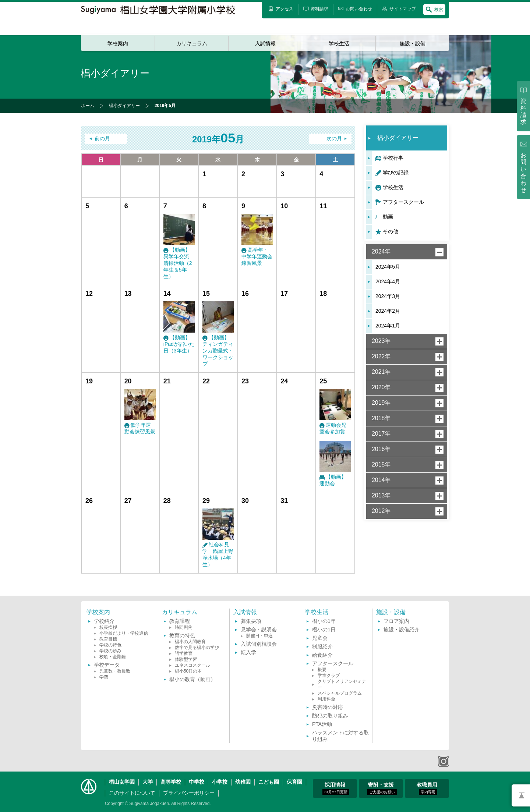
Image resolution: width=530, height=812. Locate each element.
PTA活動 (322, 724)
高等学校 (171, 782)
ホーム (88, 106)
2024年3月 (388, 296)
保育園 (294, 782)
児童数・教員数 (115, 671)
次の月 (334, 139)
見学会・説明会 (259, 630)
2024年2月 (388, 311)
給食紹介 (322, 655)
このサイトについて (132, 793)
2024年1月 (388, 326)
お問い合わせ (523, 173)
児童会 (320, 638)
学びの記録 (396, 173)
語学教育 (184, 653)
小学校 (220, 782)
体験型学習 (186, 659)
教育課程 (180, 621)
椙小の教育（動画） (192, 679)
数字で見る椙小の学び (197, 648)
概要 (322, 670)
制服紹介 (322, 646)
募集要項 (251, 621)
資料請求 (523, 111)
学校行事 (393, 158)
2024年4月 (388, 281)
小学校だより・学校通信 (124, 633)
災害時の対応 (328, 707)
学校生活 (339, 43)
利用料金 (326, 699)
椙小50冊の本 (188, 671)
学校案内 (118, 43)
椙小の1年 (324, 621)
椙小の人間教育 (190, 642)
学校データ (107, 665)
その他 (391, 231)
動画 (388, 217)
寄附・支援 (382, 788)
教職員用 (427, 788)
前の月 (102, 139)
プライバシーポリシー (189, 793)
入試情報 (265, 43)
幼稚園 (243, 782)
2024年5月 (388, 267)
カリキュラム (192, 43)
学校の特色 (110, 645)
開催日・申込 (259, 636)
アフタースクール (403, 202)
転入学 (248, 652)
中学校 (197, 782)
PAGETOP (521, 795)
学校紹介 (104, 621)
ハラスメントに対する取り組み (340, 736)
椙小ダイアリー (124, 106)
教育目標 (108, 639)
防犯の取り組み (330, 716)
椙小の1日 (324, 630)
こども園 (269, 782)
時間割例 (184, 627)
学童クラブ (329, 676)
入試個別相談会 (259, 644)
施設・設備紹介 (402, 630)
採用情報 (336, 788)
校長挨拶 (108, 627)
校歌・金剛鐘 (113, 657)
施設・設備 (413, 43)
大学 (148, 782)
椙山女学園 (122, 782)
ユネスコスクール (192, 665)
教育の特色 (182, 635)
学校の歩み (110, 651)
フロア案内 (396, 621)
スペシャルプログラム (340, 693)
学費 (104, 677)
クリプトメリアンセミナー (342, 684)
